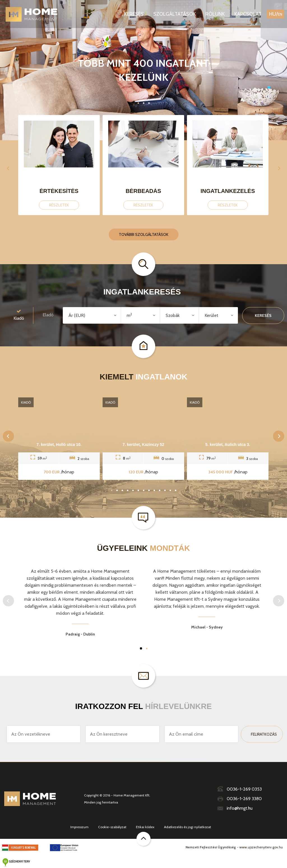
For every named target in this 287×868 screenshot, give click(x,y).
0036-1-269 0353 (239, 789)
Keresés (134, 14)
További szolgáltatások (144, 234)
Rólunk (215, 14)
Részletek (59, 205)
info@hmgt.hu (235, 808)
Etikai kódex (145, 827)
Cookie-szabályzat (112, 827)
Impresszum (79, 827)
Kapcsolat (248, 14)
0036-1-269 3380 (239, 799)
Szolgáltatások (175, 14)
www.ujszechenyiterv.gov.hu (261, 847)
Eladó (48, 315)
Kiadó (19, 314)
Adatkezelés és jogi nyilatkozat (188, 827)
